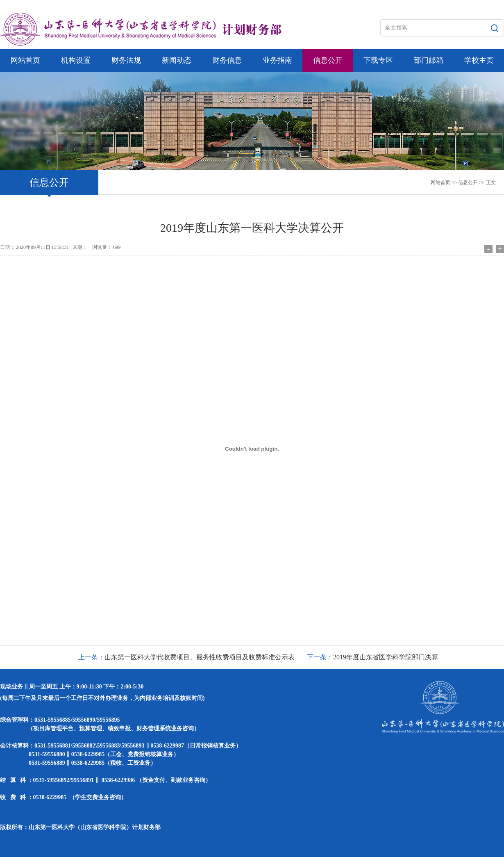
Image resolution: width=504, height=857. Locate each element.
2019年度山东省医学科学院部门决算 (386, 657)
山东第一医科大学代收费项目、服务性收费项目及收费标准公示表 (200, 657)
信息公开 (468, 182)
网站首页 (440, 182)
